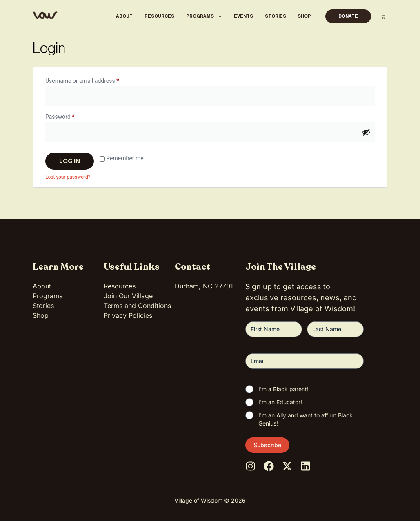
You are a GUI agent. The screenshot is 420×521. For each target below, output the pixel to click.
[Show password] (366, 132)
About (124, 16)
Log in (70, 161)
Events (243, 16)
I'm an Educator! (280, 402)
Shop (304, 16)
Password (71, 115)
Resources (159, 16)
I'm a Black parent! (283, 389)
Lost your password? (68, 177)
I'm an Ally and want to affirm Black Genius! (306, 419)
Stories (276, 16)
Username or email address (93, 80)
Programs (204, 16)
